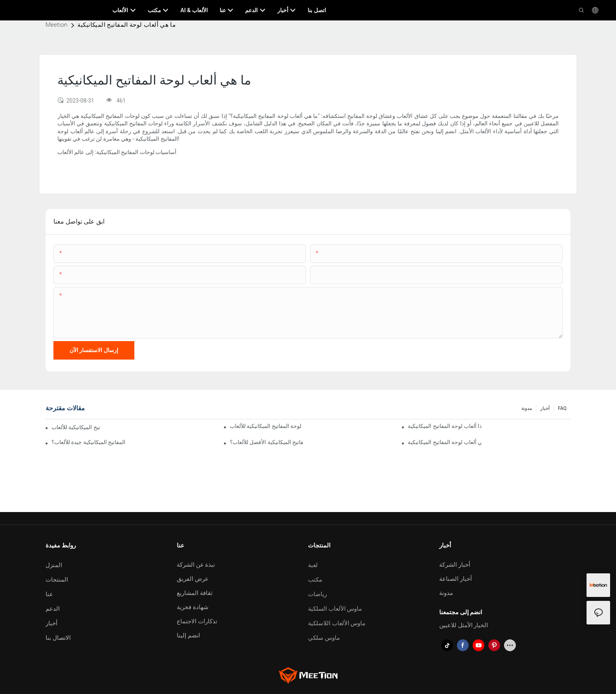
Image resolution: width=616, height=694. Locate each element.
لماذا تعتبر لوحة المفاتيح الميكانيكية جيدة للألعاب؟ (88, 442)
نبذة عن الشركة (196, 565)
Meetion (57, 25)
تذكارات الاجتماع (197, 621)
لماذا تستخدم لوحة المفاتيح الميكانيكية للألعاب (267, 426)
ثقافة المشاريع (195, 593)
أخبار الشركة (455, 565)
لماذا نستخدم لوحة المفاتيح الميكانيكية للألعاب (76, 427)
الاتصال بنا (58, 638)
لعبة (313, 565)
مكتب (315, 580)
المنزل (54, 565)
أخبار (545, 408)
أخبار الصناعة (456, 579)
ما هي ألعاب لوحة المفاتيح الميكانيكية (126, 25)
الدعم (53, 609)
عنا (49, 594)
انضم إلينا (188, 635)
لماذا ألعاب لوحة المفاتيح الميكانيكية (445, 426)
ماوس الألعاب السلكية (335, 609)
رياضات (317, 594)
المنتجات (57, 580)
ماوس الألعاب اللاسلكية (337, 623)
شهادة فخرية (193, 607)
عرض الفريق (193, 579)
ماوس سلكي (324, 638)
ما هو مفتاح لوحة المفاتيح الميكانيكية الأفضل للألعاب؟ (267, 442)
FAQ (562, 408)
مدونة (527, 408)
